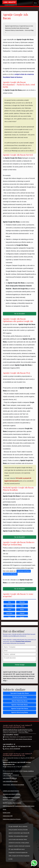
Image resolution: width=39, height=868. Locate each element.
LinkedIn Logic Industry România (11, 791)
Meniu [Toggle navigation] (35, 3)
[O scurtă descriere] (20, 659)
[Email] (20, 651)
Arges (9, 610)
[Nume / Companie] (20, 647)
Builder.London (7, 813)
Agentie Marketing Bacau (20, 701)
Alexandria (9, 606)
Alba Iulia (22, 602)
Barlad (22, 617)
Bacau (22, 610)
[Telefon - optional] (20, 654)
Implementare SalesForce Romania (12, 819)
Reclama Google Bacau (20, 697)
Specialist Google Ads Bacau (20, 693)
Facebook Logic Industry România (11, 797)
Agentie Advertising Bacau (20, 712)
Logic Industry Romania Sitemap (24, 739)
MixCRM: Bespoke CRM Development (12, 803)
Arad (22, 606)
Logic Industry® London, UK (10, 778)
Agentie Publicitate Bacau (20, 705)
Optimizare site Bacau (24, 571)
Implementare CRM (8, 816)
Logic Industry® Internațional (10, 781)
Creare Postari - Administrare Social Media (13, 785)
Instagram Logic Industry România (12, 794)
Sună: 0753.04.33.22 (10, 739)
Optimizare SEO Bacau (10, 574)
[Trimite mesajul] (20, 665)
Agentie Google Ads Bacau (20, 709)
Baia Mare (9, 613)
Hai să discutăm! (20, 314)
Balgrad (22, 613)
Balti (9, 617)
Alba (9, 602)
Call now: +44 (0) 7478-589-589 (12, 749)
